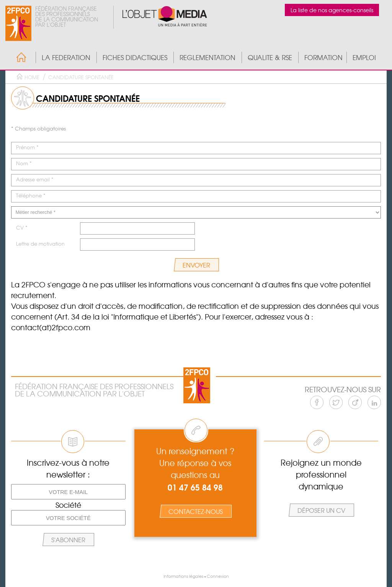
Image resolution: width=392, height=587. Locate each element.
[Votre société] (68, 518)
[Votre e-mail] (68, 492)
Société (68, 505)
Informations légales (183, 576)
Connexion (218, 576)
